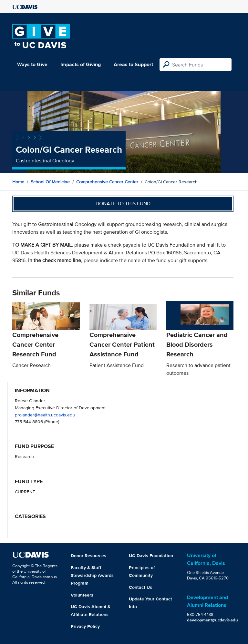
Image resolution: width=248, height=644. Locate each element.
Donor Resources (88, 556)
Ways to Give (32, 64)
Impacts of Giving (81, 64)
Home (18, 182)
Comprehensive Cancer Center (107, 182)
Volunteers (82, 595)
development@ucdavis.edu (212, 620)
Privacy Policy (85, 626)
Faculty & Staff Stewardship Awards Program (92, 575)
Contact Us (140, 587)
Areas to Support (133, 64)
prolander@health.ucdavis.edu (45, 415)
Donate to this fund (123, 204)
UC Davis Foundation (151, 556)
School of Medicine (50, 182)
